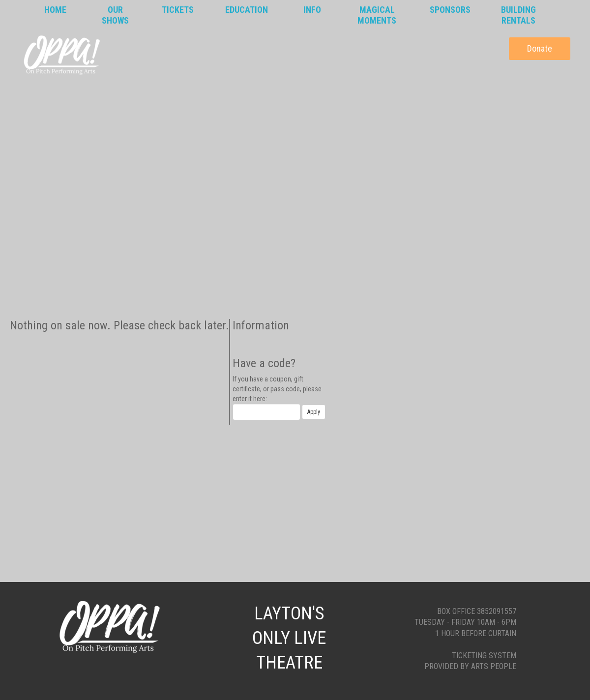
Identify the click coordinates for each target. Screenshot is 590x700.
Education (247, 10)
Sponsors (450, 10)
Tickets (178, 10)
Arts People (494, 666)
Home (55, 10)
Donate (540, 48)
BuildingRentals (518, 15)
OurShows (115, 15)
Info (312, 10)
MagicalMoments (377, 15)
